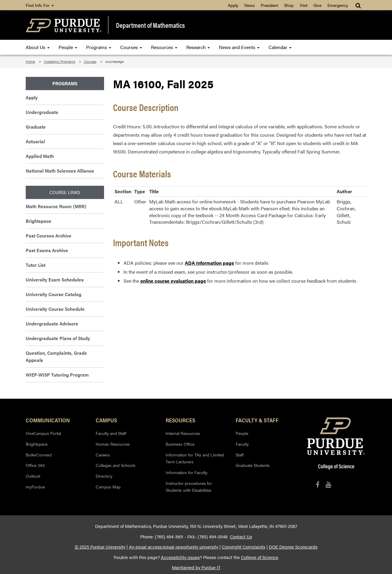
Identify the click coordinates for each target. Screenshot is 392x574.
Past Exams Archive (47, 250)
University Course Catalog (54, 294)
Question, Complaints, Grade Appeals (56, 356)
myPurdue (35, 487)
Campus (106, 420)
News (250, 5)
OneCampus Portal (43, 433)
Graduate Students (253, 465)
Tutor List (36, 265)
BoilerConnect (39, 455)
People (68, 47)
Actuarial (35, 141)
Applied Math (40, 156)
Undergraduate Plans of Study (58, 338)
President (269, 5)
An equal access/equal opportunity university (174, 547)
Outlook (33, 476)
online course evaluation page (173, 281)
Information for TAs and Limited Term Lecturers (195, 458)
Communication (48, 420)
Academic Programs (60, 61)
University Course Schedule (55, 309)
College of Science (260, 557)
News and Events (239, 47)
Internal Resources (183, 433)
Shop (289, 5)
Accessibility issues (180, 557)
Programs (99, 47)
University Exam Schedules (55, 280)
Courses (131, 47)
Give (317, 5)
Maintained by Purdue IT (196, 567)
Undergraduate (42, 112)
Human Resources (113, 444)
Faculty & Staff (257, 420)
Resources (164, 47)
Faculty (242, 444)
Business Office (180, 444)
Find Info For (40, 5)
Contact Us (241, 537)
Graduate (36, 127)
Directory (104, 476)
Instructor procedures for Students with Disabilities (189, 487)
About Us (38, 47)
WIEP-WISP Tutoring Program (57, 375)
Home (30, 61)
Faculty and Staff (111, 433)
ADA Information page (209, 263)
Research (198, 47)
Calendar (280, 47)
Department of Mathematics (150, 25)
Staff (240, 455)
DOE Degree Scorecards (293, 547)
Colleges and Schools (116, 465)
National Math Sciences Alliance (60, 171)
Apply (233, 5)
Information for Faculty (187, 472)
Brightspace (39, 221)
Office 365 (35, 465)
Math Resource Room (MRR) (56, 206)
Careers (103, 455)
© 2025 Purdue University (100, 547)
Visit (303, 5)
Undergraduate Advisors (52, 323)
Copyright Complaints (244, 547)
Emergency (338, 5)
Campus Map (108, 487)
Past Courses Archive (49, 236)
